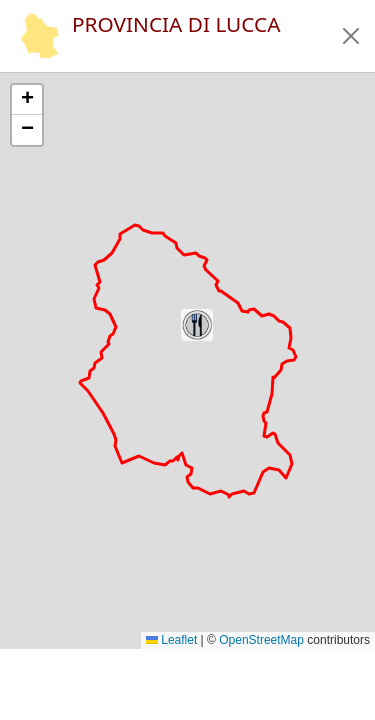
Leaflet (171, 640)
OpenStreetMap (261, 640)
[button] (351, 36)
